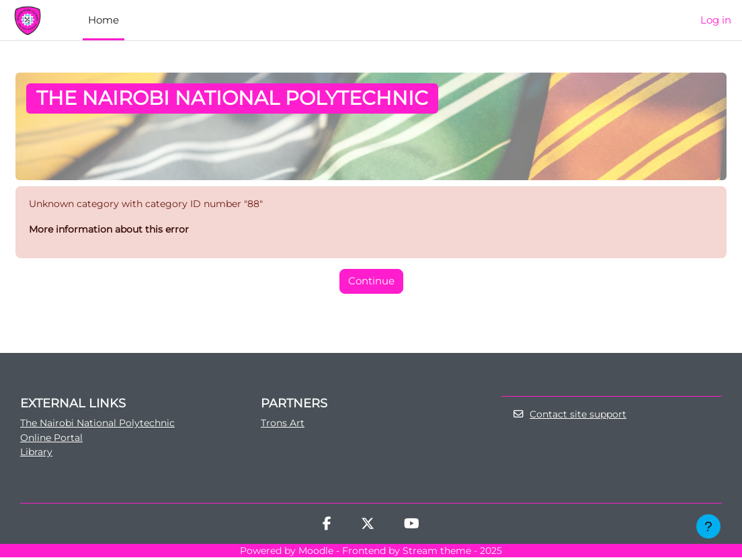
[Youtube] (412, 528)
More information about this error (113, 230)
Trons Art (284, 424)
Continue (371, 282)
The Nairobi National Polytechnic (102, 424)
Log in (716, 20)
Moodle (316, 553)
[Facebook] (327, 528)
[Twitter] (368, 528)
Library (37, 454)
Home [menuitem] (104, 20)
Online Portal (53, 440)
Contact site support (572, 415)
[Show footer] (708, 526)
